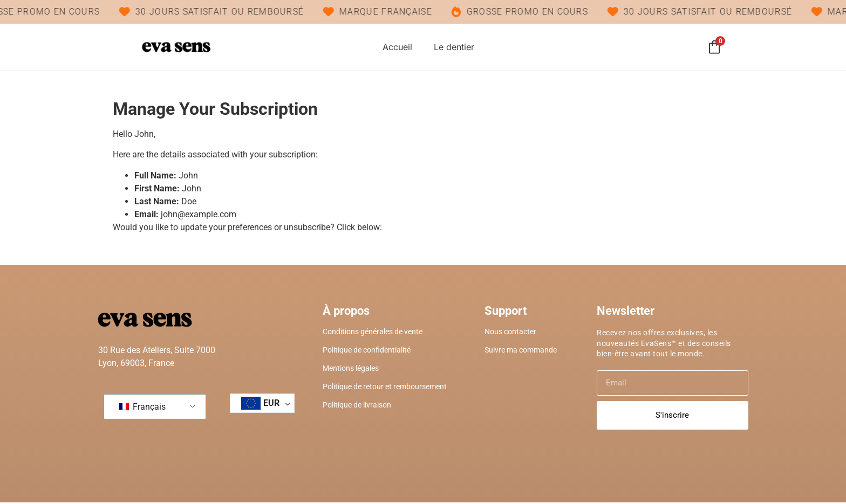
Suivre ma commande (521, 351)
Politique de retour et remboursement (385, 388)
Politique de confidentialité (367, 351)
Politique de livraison (357, 406)
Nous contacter (510, 333)
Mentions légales (351, 370)
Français (142, 408)
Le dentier (454, 48)
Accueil (397, 48)
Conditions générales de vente (373, 333)
